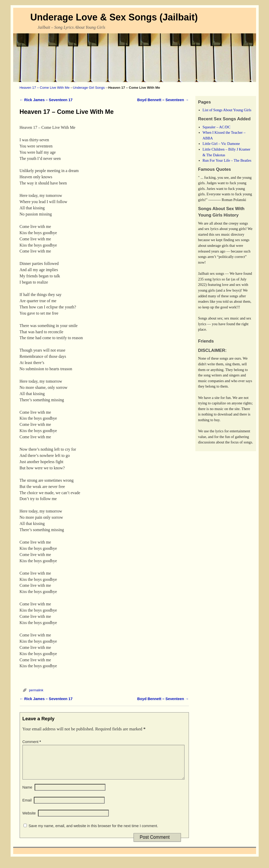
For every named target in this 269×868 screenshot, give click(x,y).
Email (27, 806)
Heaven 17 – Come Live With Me (45, 88)
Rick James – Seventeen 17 (46, 100)
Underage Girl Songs (89, 88)
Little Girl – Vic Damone (221, 144)
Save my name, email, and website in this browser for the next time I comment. (93, 832)
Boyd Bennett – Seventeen (163, 100)
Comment (32, 742)
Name (27, 793)
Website (29, 819)
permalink (36, 690)
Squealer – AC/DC (217, 127)
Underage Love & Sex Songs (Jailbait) (114, 17)
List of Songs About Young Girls (227, 110)
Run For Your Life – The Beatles (227, 160)
